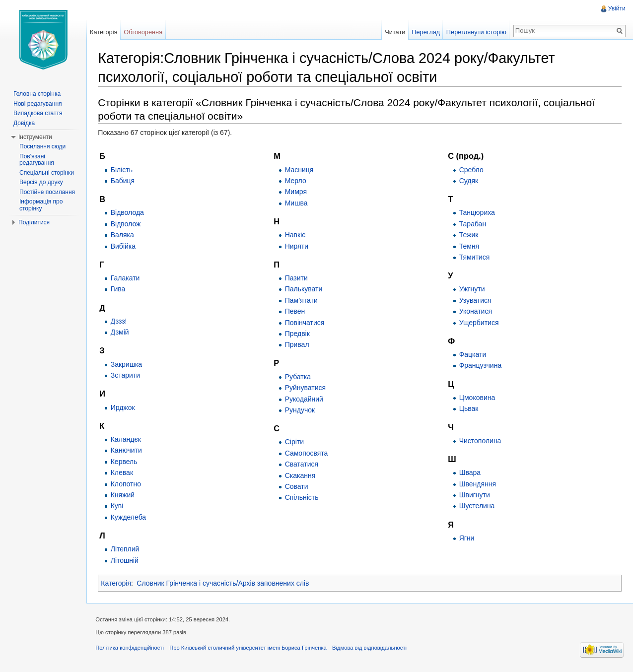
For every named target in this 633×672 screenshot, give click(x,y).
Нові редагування (38, 104)
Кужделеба (130, 517)
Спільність (303, 498)
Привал (298, 345)
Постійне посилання (47, 192)
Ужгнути (472, 289)
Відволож (127, 224)
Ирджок (124, 407)
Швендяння (478, 484)
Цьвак (469, 409)
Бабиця (124, 181)
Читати (394, 32)
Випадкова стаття (38, 113)
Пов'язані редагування (37, 160)
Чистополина (480, 441)
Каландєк (127, 440)
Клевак (123, 473)
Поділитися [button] (34, 222)
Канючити (128, 451)
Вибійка (125, 246)
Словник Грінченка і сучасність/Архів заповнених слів (225, 584)
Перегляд (425, 32)
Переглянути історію (476, 32)
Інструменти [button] (35, 137)
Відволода (129, 213)
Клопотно (127, 484)
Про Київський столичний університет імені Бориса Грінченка (250, 649)
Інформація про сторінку (41, 205)
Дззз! (120, 322)
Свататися (303, 465)
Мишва (297, 203)
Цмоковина (477, 398)
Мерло (297, 181)
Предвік (298, 334)
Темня (469, 246)
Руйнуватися (306, 388)
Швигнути (475, 495)
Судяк (469, 181)
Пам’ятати (302, 300)
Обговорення (144, 32)
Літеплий (127, 549)
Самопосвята (308, 454)
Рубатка (299, 377)
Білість (123, 170)
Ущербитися (479, 323)
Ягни (467, 538)
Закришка (128, 364)
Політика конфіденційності (132, 649)
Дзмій (121, 333)
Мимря (297, 192)
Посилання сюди (42, 146)
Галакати (127, 278)
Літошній (126, 560)
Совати (298, 487)
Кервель (126, 462)
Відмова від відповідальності (371, 649)
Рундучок (301, 410)
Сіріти (295, 442)
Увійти (616, 8)
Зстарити (127, 376)
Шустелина (477, 506)
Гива (120, 289)
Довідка (24, 123)
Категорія (118, 584)
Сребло (471, 170)
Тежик (469, 235)
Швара (470, 473)
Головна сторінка (37, 94)
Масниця (300, 170)
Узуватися (475, 300)
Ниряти (298, 246)
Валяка (124, 235)
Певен (296, 312)
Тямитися (475, 258)
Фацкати (473, 355)
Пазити (297, 278)
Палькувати (305, 289)
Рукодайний (305, 399)
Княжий (124, 495)
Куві (119, 506)
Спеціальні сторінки (47, 173)
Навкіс (296, 235)
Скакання (301, 475)
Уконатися (476, 312)
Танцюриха (477, 213)
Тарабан (473, 224)
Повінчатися (306, 323)
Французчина (481, 366)
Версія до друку (41, 182)
